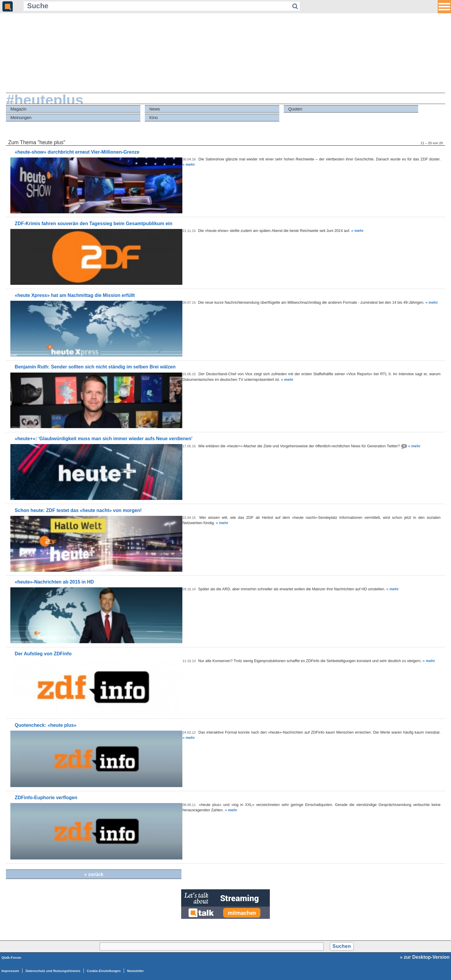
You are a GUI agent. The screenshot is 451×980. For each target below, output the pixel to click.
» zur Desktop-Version (425, 957)
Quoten (295, 109)
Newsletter (136, 971)
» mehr (189, 164)
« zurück (94, 874)
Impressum (10, 971)
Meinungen (21, 118)
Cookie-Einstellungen (104, 971)
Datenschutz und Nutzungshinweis (53, 971)
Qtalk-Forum (11, 958)
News (155, 109)
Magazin (18, 109)
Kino (154, 118)
